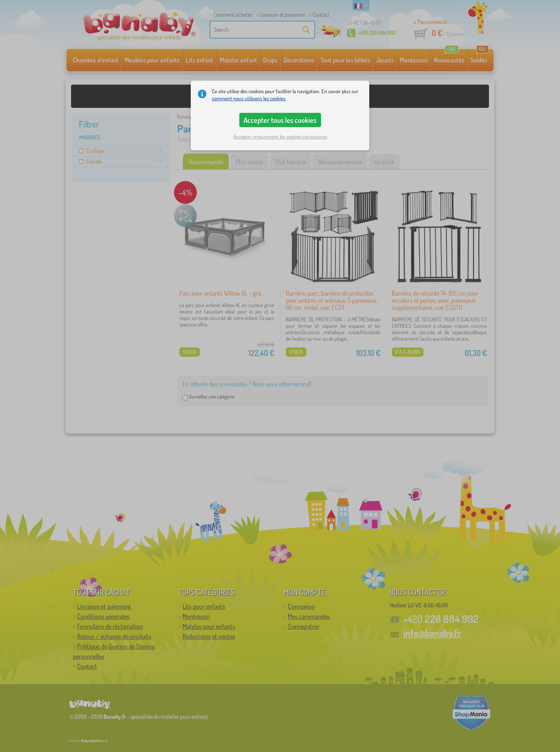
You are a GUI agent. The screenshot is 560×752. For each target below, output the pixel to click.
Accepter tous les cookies (280, 120)
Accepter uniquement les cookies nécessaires (280, 137)
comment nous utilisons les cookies (249, 98)
